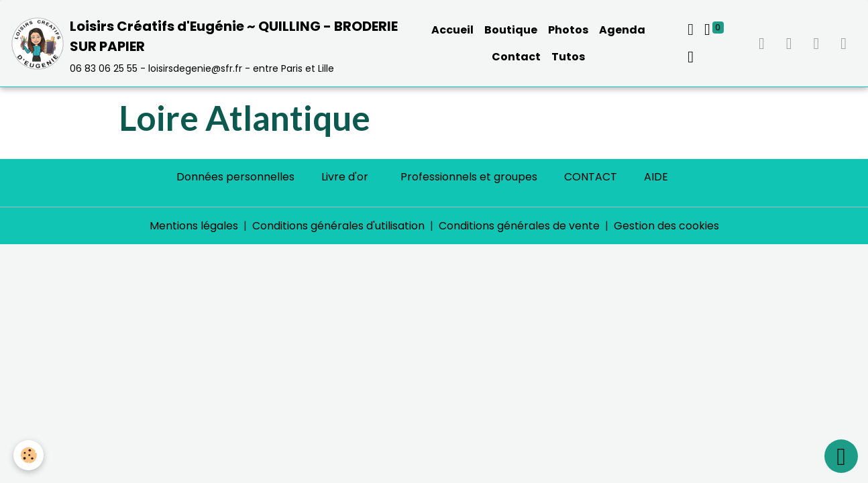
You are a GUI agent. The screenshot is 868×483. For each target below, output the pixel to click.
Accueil (452, 30)
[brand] (205, 43)
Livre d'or (345, 177)
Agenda (622, 30)
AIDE (656, 177)
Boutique (511, 30)
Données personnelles (235, 177)
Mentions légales (194, 226)
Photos (568, 30)
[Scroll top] (841, 456)
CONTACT (591, 177)
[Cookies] (29, 455)
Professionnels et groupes (469, 177)
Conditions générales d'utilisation (338, 226)
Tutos (568, 57)
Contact (516, 57)
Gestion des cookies (666, 226)
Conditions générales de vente (519, 226)
